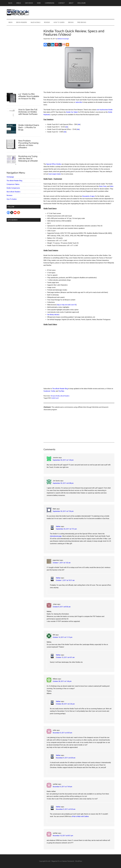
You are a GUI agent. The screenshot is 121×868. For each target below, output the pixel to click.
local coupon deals (55, 174)
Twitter (53, 391)
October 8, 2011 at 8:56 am (62, 607)
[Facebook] (45, 45)
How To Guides (12, 199)
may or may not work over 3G (67, 305)
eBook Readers (65, 396)
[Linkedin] (53, 45)
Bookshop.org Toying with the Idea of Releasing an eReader (28, 159)
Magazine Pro (56, 861)
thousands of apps (89, 196)
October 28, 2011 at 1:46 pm (62, 681)
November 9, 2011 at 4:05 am (62, 733)
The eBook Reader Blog (60, 389)
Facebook (47, 391)
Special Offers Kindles (54, 164)
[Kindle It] (60, 45)
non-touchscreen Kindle (105, 110)
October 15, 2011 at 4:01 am (65, 657)
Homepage (10, 177)
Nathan (58, 526)
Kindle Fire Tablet (72, 112)
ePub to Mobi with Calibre (80, 816)
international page (56, 536)
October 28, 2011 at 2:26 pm (65, 704)
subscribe (79, 102)
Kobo (112, 186)
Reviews (10, 195)
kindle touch (55, 398)
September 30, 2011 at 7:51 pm (66, 529)
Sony (105, 186)
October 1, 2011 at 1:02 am (62, 563)
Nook (101, 186)
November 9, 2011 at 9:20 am (66, 809)
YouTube (61, 391)
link (79, 124)
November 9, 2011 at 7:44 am (62, 787)
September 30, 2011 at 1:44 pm (63, 460)
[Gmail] (64, 45)
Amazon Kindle (55, 396)
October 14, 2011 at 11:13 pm (63, 637)
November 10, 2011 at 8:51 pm (63, 836)
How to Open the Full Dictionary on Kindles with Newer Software (28, 112)
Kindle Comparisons (13, 188)
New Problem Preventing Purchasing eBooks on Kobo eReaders (28, 144)
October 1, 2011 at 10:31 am (65, 580)
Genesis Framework (68, 861)
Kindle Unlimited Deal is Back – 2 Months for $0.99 (29, 127)
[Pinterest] (56, 45)
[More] (67, 45)
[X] (49, 45)
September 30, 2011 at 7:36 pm (63, 511)
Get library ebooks (53, 315)
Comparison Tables (13, 184)
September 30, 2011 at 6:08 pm (63, 483)
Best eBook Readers (13, 192)
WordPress (79, 861)
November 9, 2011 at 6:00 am (66, 758)
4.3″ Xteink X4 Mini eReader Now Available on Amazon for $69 (29, 96)
